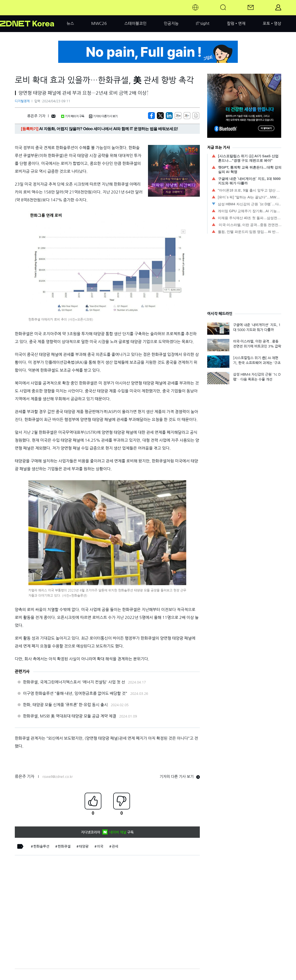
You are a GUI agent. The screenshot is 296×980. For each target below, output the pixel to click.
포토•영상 (272, 23)
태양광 (84, 846)
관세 (115, 846)
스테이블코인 (135, 23)
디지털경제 (22, 101)
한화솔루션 (41, 846)
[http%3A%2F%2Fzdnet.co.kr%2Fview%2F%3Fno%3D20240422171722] (169, 116)
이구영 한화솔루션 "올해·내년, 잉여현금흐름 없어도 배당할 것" (75, 693)
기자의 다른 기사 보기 (180, 777)
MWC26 (99, 23)
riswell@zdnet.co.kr (58, 777)
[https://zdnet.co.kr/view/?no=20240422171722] (151, 116)
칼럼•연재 (236, 23)
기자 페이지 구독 (73, 116)
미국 (100, 846)
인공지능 (171, 23)
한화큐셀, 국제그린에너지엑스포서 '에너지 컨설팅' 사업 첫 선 (74, 682)
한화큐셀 (64, 846)
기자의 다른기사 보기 (103, 116)
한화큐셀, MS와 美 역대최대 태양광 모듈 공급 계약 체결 (70, 716)
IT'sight (203, 23)
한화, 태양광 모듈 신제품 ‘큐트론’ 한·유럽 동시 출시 (65, 705)
